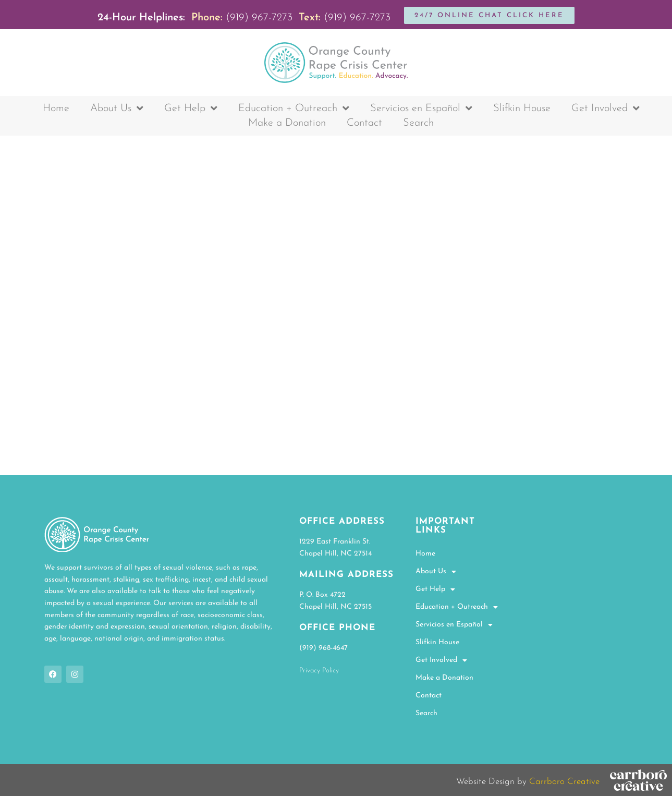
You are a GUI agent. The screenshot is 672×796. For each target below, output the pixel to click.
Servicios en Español (421, 108)
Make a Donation (287, 123)
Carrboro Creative (564, 782)
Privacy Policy (319, 671)
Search (418, 123)
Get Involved (606, 108)
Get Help (191, 108)
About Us (117, 108)
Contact (364, 123)
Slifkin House (522, 108)
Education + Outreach (294, 108)
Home (56, 108)
